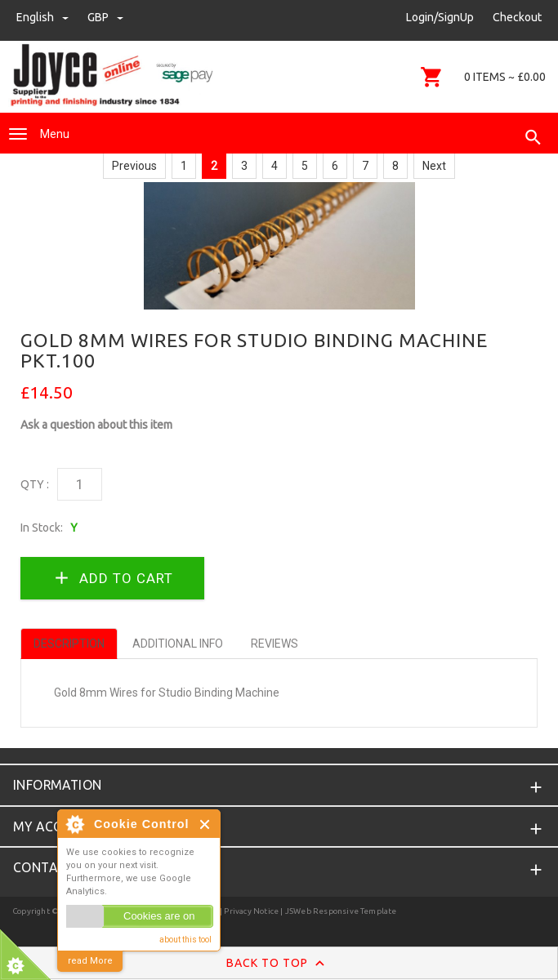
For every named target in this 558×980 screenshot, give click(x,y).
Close (205, 824)
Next (434, 166)
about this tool (185, 940)
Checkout (517, 17)
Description (69, 644)
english (44, 17)
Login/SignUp (440, 17)
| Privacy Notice (248, 911)
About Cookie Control (74, 824)
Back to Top (279, 964)
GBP (105, 17)
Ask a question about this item (96, 425)
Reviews (275, 644)
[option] (279, 246)
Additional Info (178, 644)
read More (90, 961)
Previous (134, 166)
